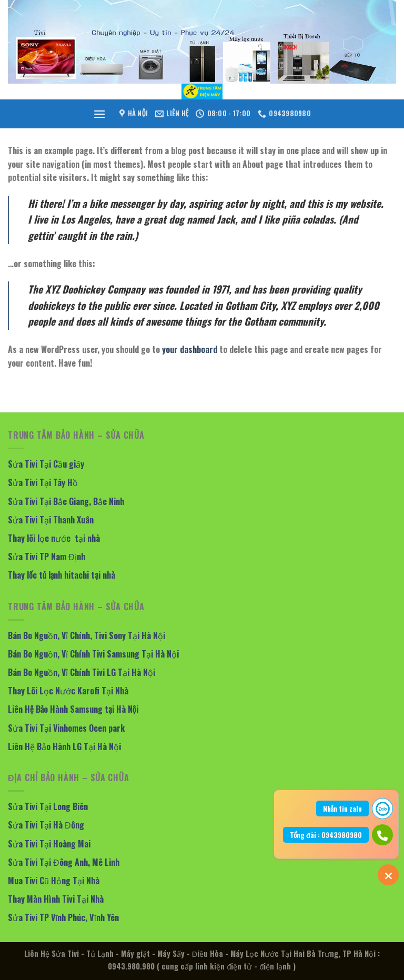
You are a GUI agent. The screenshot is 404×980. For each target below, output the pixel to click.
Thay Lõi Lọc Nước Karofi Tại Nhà (68, 691)
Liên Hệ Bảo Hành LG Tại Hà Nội (64, 746)
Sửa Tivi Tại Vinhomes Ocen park (66, 728)
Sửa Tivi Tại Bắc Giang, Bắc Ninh (66, 501)
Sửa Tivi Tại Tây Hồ (43, 482)
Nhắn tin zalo (342, 809)
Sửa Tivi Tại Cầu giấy (46, 464)
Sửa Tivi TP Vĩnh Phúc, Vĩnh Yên (63, 917)
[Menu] (99, 114)
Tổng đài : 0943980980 (326, 835)
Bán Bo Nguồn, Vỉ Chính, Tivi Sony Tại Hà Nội (87, 635)
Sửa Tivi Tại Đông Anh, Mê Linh (64, 862)
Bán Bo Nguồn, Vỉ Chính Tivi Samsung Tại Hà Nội (93, 654)
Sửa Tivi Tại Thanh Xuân (51, 520)
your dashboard (190, 349)
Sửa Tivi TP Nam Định (47, 557)
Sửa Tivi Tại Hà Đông (46, 825)
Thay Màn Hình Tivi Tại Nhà (56, 899)
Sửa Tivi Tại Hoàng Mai (49, 844)
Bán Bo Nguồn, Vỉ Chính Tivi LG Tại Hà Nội (82, 672)
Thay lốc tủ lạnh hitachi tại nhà (62, 575)
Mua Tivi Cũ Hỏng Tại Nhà (54, 881)
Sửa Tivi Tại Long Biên (48, 806)
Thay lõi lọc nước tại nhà (54, 538)
